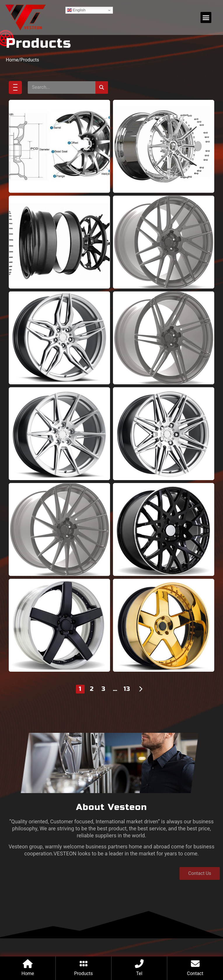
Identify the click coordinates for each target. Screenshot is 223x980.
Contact (195, 973)
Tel (139, 973)
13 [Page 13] (127, 707)
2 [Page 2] (92, 707)
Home (28, 973)
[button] (206, 17)
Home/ (13, 78)
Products (30, 78)
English (76, 10)
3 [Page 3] (104, 707)
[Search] (102, 106)
